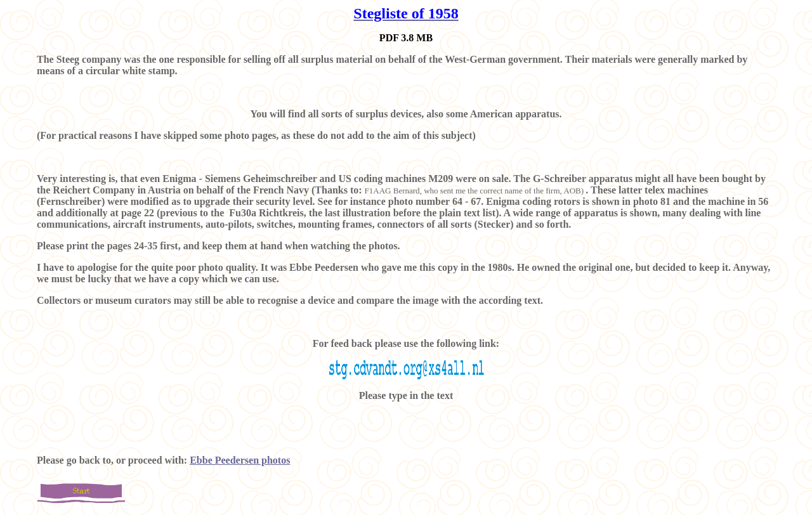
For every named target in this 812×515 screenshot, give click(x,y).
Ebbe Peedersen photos (240, 460)
